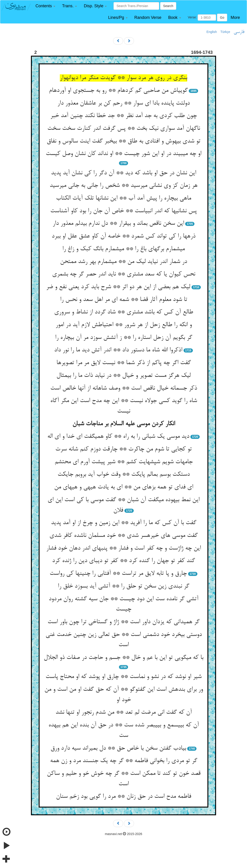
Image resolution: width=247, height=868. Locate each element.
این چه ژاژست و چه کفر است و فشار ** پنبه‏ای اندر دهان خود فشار (123, 548)
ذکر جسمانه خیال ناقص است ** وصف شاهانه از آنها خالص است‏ (124, 388)
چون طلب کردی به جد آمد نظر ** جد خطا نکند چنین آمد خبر (123, 116)
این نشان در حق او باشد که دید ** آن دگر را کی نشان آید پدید (123, 173)
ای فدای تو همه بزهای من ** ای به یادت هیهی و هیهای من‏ (124, 487)
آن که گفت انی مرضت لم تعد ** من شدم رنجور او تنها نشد (124, 713)
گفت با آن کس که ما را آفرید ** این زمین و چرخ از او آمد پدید (124, 523)
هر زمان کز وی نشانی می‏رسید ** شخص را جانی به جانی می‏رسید (123, 186)
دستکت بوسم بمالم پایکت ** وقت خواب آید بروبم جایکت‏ (124, 475)
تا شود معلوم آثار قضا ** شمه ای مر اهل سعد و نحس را (124, 300)
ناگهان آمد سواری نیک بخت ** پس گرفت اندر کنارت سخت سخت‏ (124, 129)
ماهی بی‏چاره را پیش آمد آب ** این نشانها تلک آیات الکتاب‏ (123, 198)
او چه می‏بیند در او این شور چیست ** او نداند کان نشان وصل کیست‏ (123, 154)
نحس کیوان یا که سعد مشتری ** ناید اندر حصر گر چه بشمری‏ (124, 274)
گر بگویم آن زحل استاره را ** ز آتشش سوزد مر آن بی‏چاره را (124, 338)
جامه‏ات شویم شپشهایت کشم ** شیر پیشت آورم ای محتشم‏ (124, 462)
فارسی (239, 32)
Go (222, 18)
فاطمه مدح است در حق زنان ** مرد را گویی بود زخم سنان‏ (123, 797)
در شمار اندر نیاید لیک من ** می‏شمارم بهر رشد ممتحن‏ (123, 262)
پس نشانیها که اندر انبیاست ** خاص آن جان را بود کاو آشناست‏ (123, 211)
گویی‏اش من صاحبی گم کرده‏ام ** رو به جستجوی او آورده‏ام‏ (118, 91)
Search (168, 6)
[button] (45, 6)
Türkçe (225, 32)
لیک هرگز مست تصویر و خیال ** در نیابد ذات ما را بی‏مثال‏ (123, 376)
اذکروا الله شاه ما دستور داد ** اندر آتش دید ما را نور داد (118, 350)
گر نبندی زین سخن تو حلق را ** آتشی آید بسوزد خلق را (123, 586)
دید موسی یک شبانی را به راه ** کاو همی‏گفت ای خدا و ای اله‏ (118, 437)
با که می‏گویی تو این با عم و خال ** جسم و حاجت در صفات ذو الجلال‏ (123, 658)
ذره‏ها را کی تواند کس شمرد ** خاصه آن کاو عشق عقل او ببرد (123, 236)
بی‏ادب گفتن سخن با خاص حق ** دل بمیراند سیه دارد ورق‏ (118, 748)
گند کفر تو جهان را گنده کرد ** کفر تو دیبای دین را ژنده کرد (123, 561)
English (212, 32)
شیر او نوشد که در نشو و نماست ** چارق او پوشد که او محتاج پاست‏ (123, 677)
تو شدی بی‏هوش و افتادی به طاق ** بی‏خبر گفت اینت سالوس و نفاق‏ (123, 141)
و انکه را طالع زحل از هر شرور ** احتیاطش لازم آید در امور (124, 325)
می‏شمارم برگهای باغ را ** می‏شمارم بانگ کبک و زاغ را (123, 249)
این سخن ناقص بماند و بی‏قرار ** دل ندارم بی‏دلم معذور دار (118, 224)
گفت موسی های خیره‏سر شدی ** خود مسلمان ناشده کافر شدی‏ (123, 536)
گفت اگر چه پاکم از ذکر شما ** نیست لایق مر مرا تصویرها (124, 363)
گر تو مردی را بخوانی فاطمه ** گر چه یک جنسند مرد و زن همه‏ (124, 761)
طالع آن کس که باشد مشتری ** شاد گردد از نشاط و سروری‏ (124, 312)
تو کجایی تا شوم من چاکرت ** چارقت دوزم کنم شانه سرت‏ (123, 449)
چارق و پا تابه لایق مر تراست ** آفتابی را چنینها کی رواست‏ (118, 574)
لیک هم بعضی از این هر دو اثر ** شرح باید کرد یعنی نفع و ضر (118, 287)
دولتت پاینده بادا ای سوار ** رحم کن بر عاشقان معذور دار (123, 103)
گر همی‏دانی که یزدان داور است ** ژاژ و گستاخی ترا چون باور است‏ (123, 622)
